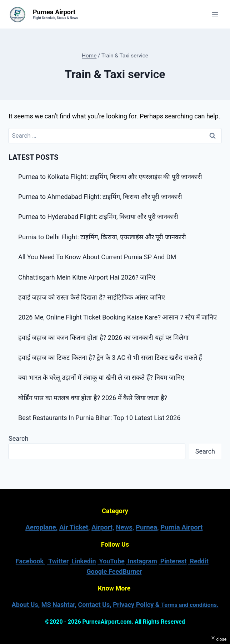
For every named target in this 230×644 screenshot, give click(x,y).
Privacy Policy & (166, 605)
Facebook (31, 561)
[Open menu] (215, 14)
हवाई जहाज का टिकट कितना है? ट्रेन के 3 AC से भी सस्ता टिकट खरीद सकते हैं (110, 357)
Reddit (198, 561)
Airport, (103, 527)
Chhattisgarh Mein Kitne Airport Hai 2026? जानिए (88, 277)
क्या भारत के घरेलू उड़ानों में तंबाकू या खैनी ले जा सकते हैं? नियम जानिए (101, 377)
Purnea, (147, 527)
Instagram (142, 561)
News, (125, 527)
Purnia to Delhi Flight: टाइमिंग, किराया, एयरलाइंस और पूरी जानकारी (102, 237)
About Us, (26, 605)
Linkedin (83, 561)
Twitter (57, 561)
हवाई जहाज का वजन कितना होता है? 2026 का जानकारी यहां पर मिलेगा (103, 338)
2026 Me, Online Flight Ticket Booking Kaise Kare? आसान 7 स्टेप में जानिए (117, 317)
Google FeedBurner (114, 571)
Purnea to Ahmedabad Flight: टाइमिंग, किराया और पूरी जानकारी (100, 197)
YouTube (111, 561)
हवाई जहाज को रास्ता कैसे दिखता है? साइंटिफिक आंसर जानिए (92, 297)
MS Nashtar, (59, 605)
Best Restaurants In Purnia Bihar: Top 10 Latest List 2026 (99, 418)
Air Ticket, (74, 527)
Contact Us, (94, 605)
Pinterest (172, 561)
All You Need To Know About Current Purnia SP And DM (97, 257)
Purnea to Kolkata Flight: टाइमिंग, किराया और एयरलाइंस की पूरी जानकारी (110, 177)
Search (18, 438)
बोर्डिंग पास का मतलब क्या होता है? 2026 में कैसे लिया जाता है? (93, 398)
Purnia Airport (181, 527)
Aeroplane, (41, 527)
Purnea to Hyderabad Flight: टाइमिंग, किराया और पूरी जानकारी (98, 217)
